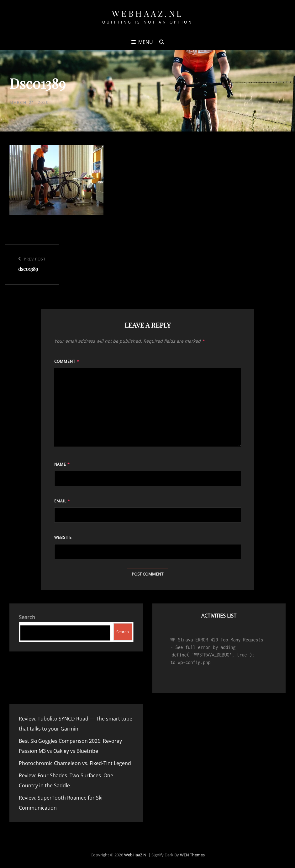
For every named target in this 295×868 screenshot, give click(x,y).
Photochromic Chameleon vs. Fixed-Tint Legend (75, 763)
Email (62, 501)
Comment (67, 361)
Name (62, 464)
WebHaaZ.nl (148, 13)
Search (27, 617)
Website (63, 537)
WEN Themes (192, 855)
